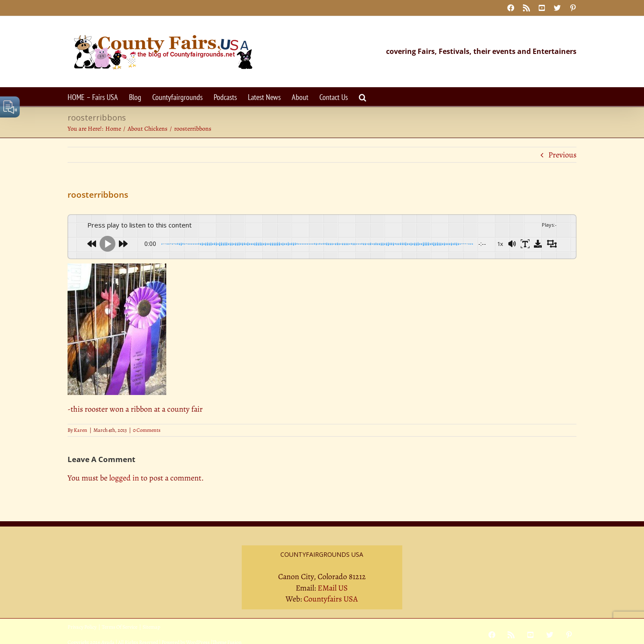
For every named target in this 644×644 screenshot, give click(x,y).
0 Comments (147, 430)
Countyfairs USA (331, 599)
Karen (80, 430)
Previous (562, 155)
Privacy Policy (82, 627)
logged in (124, 478)
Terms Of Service (120, 627)
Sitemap (151, 627)
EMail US (333, 588)
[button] (363, 97)
